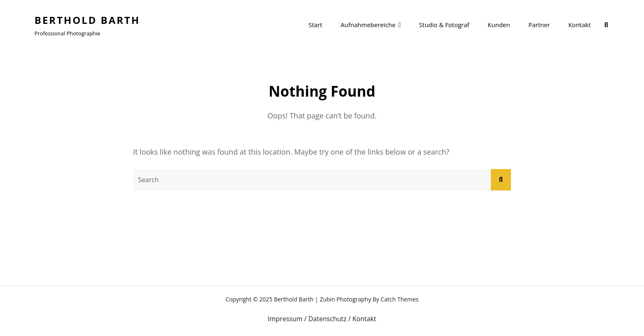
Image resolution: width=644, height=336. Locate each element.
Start (315, 25)
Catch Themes (400, 299)
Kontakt (580, 25)
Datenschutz (328, 319)
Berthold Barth (87, 20)
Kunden (499, 25)
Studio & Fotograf (444, 25)
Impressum (285, 319)
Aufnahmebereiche (368, 25)
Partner (539, 25)
